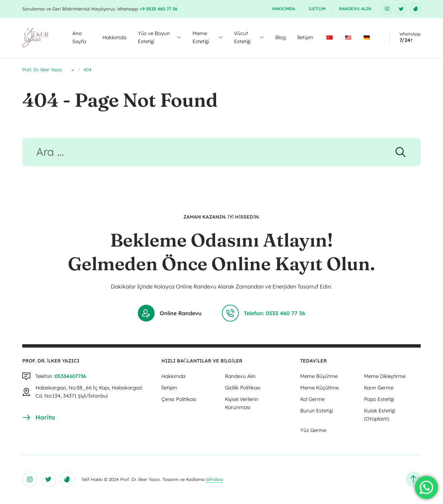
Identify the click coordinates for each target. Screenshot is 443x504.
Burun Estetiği (317, 411)
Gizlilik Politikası (243, 388)
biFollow (215, 479)
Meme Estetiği (201, 37)
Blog (280, 37)
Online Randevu (170, 313)
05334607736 (70, 376)
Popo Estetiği (379, 399)
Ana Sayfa (79, 37)
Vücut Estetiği (242, 37)
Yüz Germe (313, 430)
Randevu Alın (355, 9)
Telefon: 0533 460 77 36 (264, 313)
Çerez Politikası (179, 399)
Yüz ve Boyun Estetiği (154, 37)
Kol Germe (312, 399)
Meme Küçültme (319, 388)
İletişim (317, 9)
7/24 (405, 40)
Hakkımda (284, 9)
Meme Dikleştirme (385, 376)
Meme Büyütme (319, 376)
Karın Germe (379, 388)
